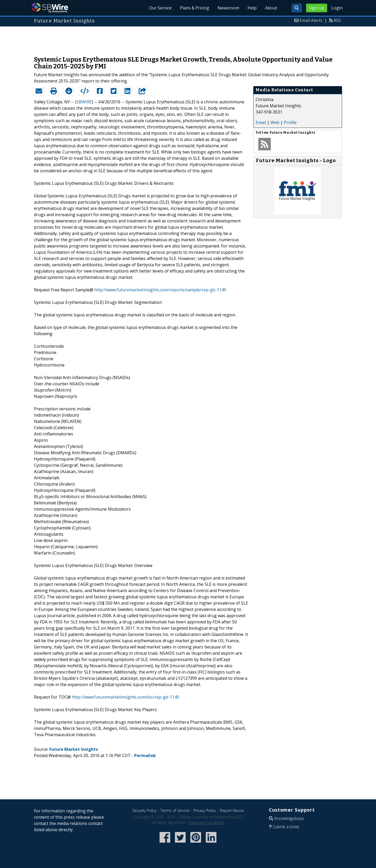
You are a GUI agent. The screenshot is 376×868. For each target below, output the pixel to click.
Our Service (160, 8)
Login (337, 8)
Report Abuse (232, 810)
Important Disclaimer (206, 822)
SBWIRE (84, 102)
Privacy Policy (205, 810)
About (271, 8)
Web (275, 122)
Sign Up (317, 8)
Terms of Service (175, 810)
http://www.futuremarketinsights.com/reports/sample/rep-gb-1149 (160, 290)
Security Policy (145, 810)
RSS (337, 20)
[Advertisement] (188, 39)
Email (261, 122)
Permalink (145, 755)
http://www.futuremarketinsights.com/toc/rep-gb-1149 (125, 697)
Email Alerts (311, 20)
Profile (290, 122)
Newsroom (228, 8)
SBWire (50, 8)
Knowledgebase (289, 818)
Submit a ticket (286, 827)
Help (252, 8)
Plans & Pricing (195, 8)
